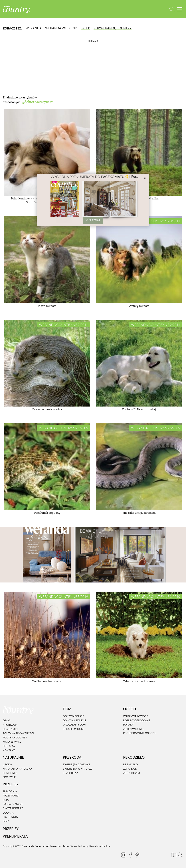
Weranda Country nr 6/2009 (156, 428)
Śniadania (10, 791)
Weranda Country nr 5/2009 (63, 428)
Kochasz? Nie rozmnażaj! (139, 409)
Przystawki (11, 795)
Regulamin (10, 729)
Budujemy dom (73, 729)
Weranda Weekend (61, 28)
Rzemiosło (130, 764)
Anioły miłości (139, 306)
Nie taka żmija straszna (139, 513)
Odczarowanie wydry (47, 409)
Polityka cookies (15, 737)
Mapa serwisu (12, 742)
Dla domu (10, 773)
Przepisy (11, 829)
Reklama (9, 746)
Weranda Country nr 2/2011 (63, 325)
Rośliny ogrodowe (137, 720)
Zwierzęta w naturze (78, 769)
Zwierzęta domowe (76, 764)
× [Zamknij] (145, 178)
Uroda (7, 764)
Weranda (34, 28)
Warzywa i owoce (136, 716)
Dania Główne (13, 804)
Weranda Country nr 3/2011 (156, 221)
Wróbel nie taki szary (47, 681)
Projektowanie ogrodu (140, 733)
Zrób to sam (132, 773)
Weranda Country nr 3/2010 (156, 596)
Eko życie (9, 777)
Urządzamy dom (74, 725)
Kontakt (9, 750)
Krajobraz (70, 773)
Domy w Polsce (73, 716)
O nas (7, 721)
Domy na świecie (74, 720)
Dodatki (9, 813)
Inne (6, 821)
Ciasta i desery (13, 808)
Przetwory (11, 817)
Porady (128, 725)
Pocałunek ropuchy (47, 513)
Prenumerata (15, 836)
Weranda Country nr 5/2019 (63, 596)
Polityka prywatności (18, 733)
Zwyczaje (130, 769)
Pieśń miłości (47, 306)
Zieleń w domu (133, 729)
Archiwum (10, 725)
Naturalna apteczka (17, 769)
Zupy (6, 800)
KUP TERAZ (93, 220)
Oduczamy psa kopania (139, 681)
